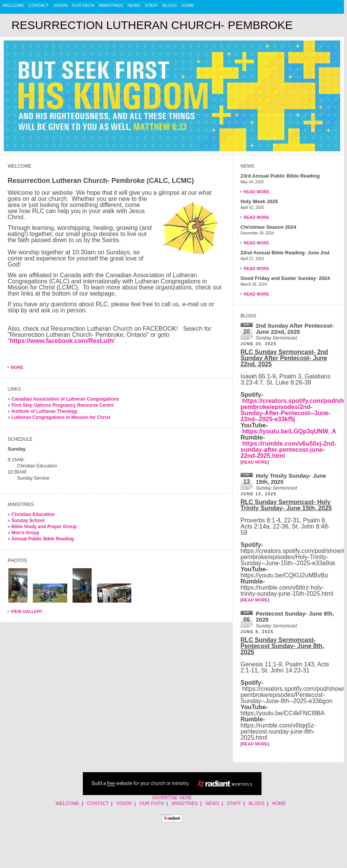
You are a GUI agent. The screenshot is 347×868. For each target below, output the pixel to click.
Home (188, 5)
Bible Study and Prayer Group (44, 527)
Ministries (111, 5)
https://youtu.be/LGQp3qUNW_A (289, 431)
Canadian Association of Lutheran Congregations (65, 399)
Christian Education (33, 514)
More (17, 367)
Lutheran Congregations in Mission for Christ (61, 417)
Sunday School (28, 520)
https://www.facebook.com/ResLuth (62, 341)
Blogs (169, 5)
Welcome (13, 5)
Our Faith (83, 5)
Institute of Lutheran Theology (44, 411)
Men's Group (25, 533)
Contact (39, 5)
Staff (151, 5)
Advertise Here (172, 798)
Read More (256, 192)
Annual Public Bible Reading (43, 539)
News (134, 5)
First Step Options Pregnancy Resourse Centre (63, 405)
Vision (60, 5)
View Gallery (27, 611)
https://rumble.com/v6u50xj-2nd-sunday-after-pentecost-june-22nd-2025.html (288, 450)
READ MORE (255, 462)
